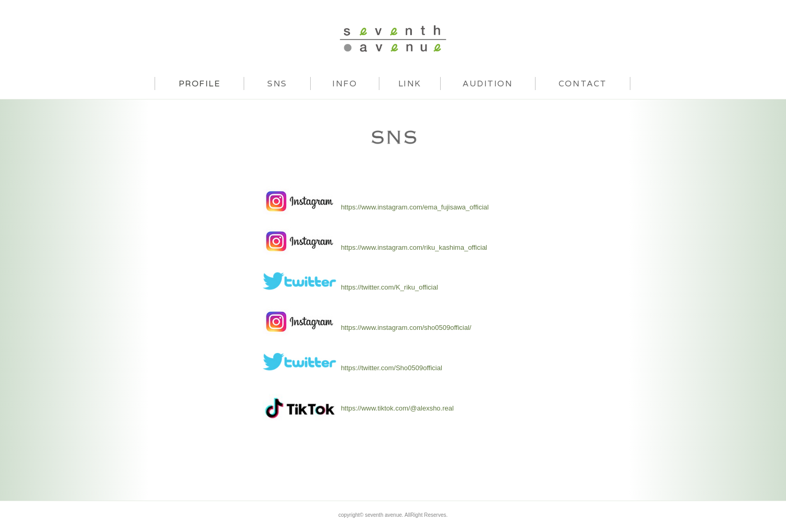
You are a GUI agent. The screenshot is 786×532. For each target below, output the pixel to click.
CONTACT (583, 83)
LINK (410, 83)
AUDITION (488, 83)
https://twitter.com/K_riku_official (389, 287)
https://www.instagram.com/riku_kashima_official (414, 247)
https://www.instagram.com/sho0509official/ (406, 328)
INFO (345, 83)
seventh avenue (393, 38)
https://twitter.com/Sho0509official (391, 368)
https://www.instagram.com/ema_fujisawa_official (414, 207)
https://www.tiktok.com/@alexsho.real (397, 408)
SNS (277, 83)
